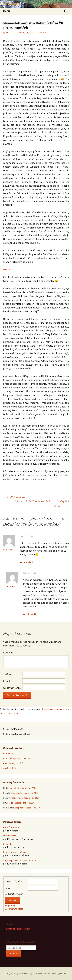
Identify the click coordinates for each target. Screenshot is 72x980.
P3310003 (8, 269)
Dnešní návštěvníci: (12, 729)
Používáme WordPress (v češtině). (52, 973)
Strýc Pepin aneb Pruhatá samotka (20, 860)
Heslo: (8, 888)
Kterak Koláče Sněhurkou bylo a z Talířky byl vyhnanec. (41, 504)
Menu (7, 11)
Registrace (10, 905)
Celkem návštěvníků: (13, 734)
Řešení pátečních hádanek (15, 852)
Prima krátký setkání (13, 763)
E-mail (7, 681)
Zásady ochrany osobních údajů (18, 973)
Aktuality (24, 33)
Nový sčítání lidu (11, 768)
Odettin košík (10, 836)
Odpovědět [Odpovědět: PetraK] (31, 614)
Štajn (32, 33)
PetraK (43, 33)
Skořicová (8, 754)
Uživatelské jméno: (14, 881)
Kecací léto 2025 (11, 827)
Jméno (7, 674)
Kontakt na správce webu (18, 929)
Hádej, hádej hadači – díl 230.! (17, 758)
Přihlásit (13, 900)
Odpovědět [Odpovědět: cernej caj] (28, 562)
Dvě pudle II (9, 844)
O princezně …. (14, 496)
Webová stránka (12, 688)
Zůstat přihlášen (15, 894)
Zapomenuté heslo (14, 909)
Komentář (10, 652)
